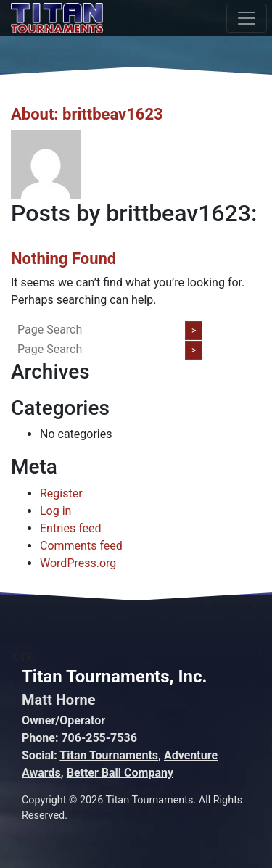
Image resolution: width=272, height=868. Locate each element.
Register (61, 493)
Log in (55, 511)
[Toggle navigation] (247, 18)
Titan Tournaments (109, 755)
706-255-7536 (99, 738)
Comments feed (81, 546)
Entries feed (71, 528)
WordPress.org (78, 563)
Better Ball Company (120, 773)
